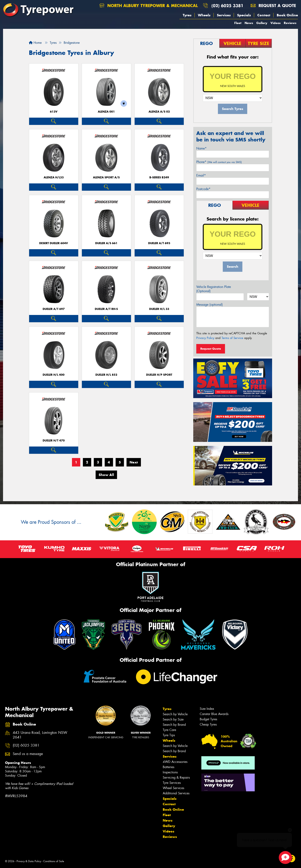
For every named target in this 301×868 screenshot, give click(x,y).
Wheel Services (173, 788)
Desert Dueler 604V (54, 243)
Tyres (187, 15)
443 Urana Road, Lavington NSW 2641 (40, 735)
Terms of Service (232, 338)
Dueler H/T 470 (54, 441)
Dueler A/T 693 (159, 243)
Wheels (204, 15)
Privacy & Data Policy (29, 861)
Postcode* (203, 189)
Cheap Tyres (208, 724)
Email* (201, 175)
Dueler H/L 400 (54, 375)
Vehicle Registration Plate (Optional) (214, 289)
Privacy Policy (205, 338)
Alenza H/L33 (54, 177)
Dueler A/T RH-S (106, 309)
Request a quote (273, 6)
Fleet (238, 23)
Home (35, 43)
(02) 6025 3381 (227, 6)
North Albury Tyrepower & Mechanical (149, 6)
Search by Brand (174, 725)
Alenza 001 (106, 112)
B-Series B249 (159, 177)
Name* (201, 148)
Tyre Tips (169, 735)
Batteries (168, 767)
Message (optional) (210, 305)
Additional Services (176, 793)
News (249, 23)
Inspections (170, 772)
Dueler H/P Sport (159, 375)
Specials (244, 15)
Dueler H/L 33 (159, 309)
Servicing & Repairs (176, 778)
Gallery (262, 23)
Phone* (219, 162)
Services (224, 15)
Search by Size (173, 719)
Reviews (290, 23)
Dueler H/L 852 (106, 375)
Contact (264, 15)
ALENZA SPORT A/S (106, 177)
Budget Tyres (208, 719)
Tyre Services (172, 783)
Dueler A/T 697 (54, 309)
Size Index (207, 709)
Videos (276, 23)
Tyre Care (169, 730)
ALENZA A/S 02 (159, 112)
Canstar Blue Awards (214, 714)
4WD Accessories (175, 762)
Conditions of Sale (54, 861)
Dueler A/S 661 (106, 243)
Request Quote (211, 349)
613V (54, 112)
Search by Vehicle (175, 714)
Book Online (287, 15)
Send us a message (28, 754)
